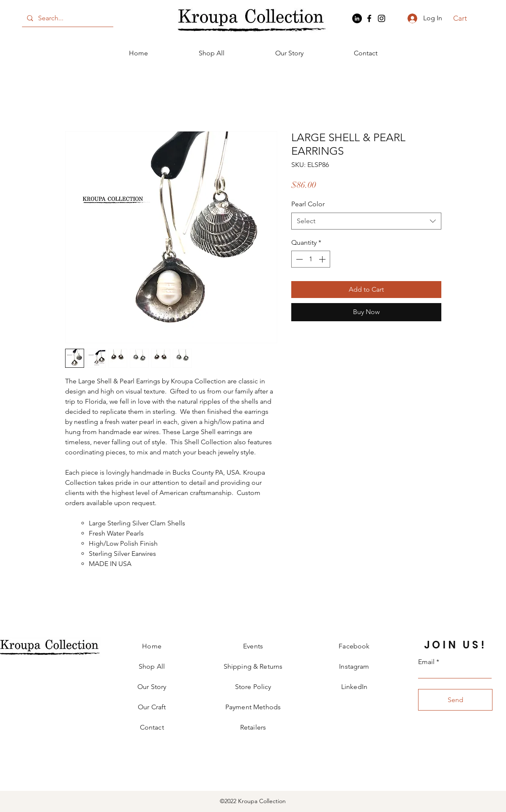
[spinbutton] (311, 259)
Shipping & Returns (253, 666)
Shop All (152, 666)
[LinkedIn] (357, 18)
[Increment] (323, 259)
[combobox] (366, 221)
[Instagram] (382, 18)
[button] (465, 18)
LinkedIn (354, 687)
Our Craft (152, 707)
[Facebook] (369, 18)
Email (426, 662)
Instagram (354, 666)
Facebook (354, 646)
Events (253, 646)
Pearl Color (308, 204)
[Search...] (67, 18)
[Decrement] (298, 259)
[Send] (455, 700)
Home (152, 646)
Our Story (152, 687)
